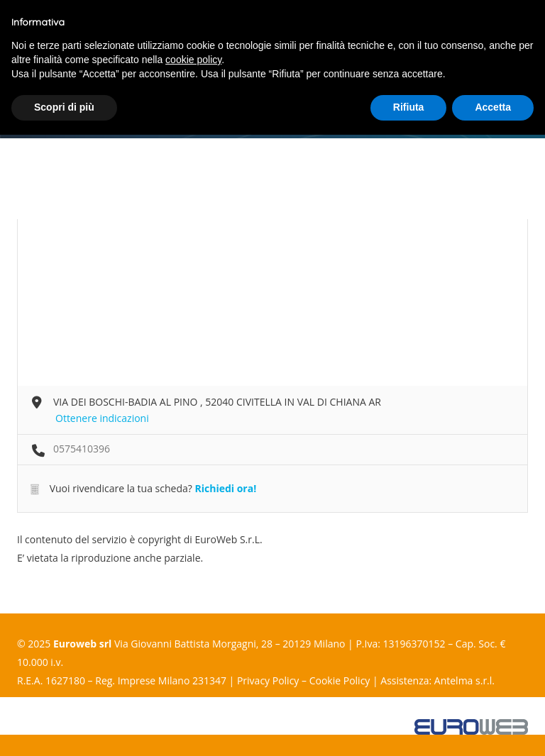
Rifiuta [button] (409, 107)
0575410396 (82, 449)
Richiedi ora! (225, 488)
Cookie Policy (340, 680)
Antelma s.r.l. (464, 680)
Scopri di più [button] (64, 107)
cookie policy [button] (193, 60)
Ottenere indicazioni (102, 418)
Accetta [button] (493, 107)
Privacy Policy (268, 680)
